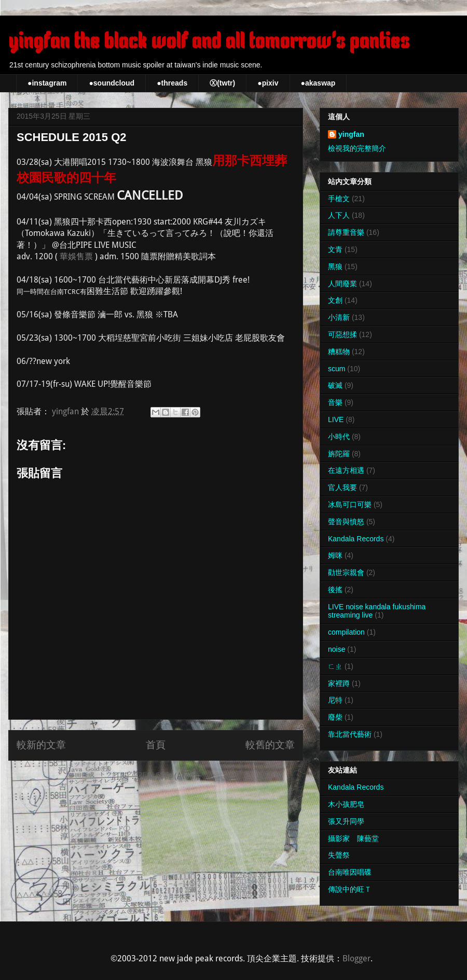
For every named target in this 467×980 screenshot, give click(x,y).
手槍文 (339, 199)
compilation (346, 632)
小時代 (339, 437)
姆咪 (335, 555)
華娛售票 (76, 256)
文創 (335, 300)
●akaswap (318, 83)
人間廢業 (342, 284)
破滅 (335, 385)
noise (336, 649)
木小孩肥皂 (346, 804)
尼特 (335, 700)
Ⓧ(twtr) (222, 83)
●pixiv (268, 83)
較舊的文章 (270, 745)
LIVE (336, 419)
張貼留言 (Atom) (169, 776)
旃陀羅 (339, 454)
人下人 (339, 215)
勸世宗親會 (346, 572)
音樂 (335, 402)
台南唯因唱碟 (350, 872)
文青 (335, 249)
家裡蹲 (339, 683)
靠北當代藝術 (350, 734)
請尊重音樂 (346, 232)
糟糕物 (339, 352)
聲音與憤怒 (346, 522)
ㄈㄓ (335, 666)
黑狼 (335, 267)
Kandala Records (356, 539)
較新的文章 (41, 745)
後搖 (335, 590)
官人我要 (342, 487)
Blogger (356, 958)
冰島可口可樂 (350, 505)
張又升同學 (346, 821)
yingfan (351, 134)
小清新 (339, 317)
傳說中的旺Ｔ (350, 889)
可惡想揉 (342, 334)
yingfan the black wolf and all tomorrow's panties (209, 41)
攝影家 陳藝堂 (353, 838)
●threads (172, 83)
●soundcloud (112, 83)
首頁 (156, 745)
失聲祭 (339, 855)
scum (336, 369)
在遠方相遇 (346, 470)
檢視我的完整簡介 (357, 148)
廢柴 (335, 717)
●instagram (47, 83)
